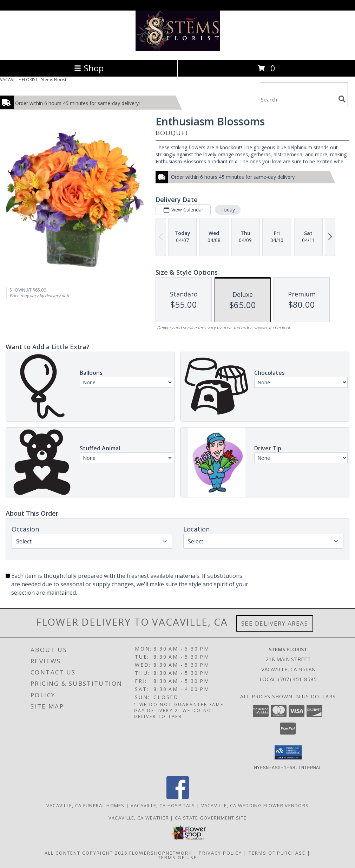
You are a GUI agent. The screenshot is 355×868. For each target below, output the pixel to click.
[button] (288, 752)
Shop (89, 68)
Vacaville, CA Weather (139, 817)
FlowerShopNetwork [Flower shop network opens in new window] (161, 853)
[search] (342, 99)
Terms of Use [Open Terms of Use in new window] (177, 857)
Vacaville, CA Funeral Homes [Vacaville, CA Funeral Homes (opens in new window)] (86, 805)
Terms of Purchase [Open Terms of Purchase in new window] (277, 853)
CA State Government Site (211, 817)
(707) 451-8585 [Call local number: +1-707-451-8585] (297, 679)
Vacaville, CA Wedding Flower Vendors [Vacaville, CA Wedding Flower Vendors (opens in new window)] (255, 805)
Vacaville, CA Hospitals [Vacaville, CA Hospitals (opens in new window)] (163, 805)
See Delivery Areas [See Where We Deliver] (275, 623)
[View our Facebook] (178, 797)
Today (228, 210)
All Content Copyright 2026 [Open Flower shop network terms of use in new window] (86, 853)
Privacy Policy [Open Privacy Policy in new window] (220, 853)
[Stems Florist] (178, 49)
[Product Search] (298, 99)
